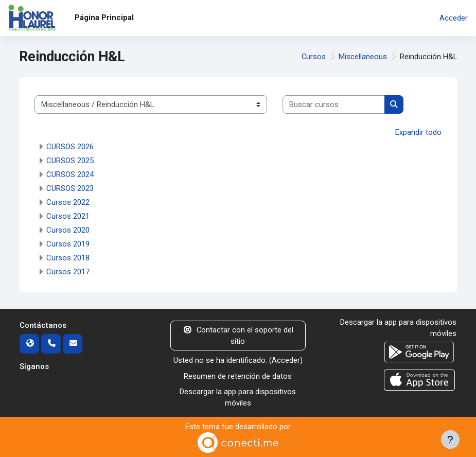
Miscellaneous (363, 57)
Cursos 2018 (68, 258)
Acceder (454, 18)
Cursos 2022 (68, 202)
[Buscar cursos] (334, 104)
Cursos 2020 (68, 230)
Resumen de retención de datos (238, 376)
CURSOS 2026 (70, 147)
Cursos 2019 (68, 244)
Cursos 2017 (68, 272)
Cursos (314, 57)
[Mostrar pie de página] (450, 440)
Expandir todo (418, 132)
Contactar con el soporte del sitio (238, 336)
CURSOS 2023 (70, 188)
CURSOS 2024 (70, 174)
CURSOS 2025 (70, 161)
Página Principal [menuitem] (104, 17)
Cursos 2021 (68, 216)
